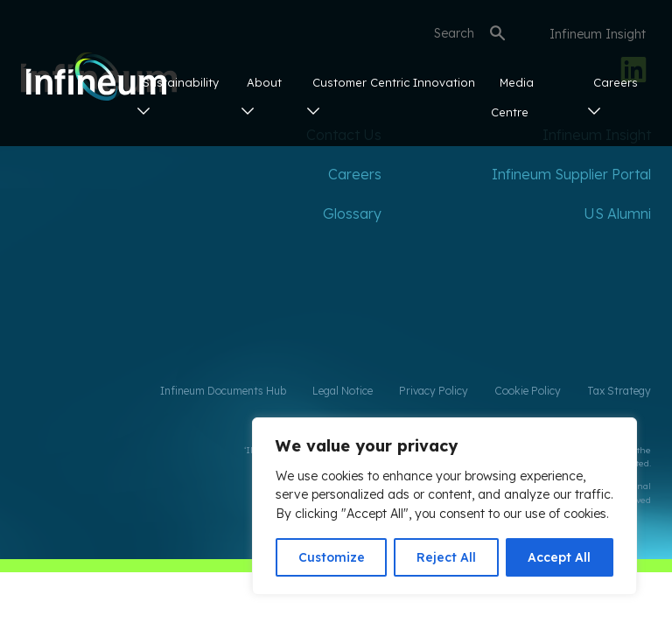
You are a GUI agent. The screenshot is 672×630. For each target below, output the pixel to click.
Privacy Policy (434, 391)
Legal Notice (343, 391)
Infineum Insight (598, 34)
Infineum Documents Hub (223, 391)
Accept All (559, 557)
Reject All (446, 557)
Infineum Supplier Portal (571, 174)
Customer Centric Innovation (391, 95)
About (262, 95)
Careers (613, 95)
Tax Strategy (619, 391)
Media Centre (512, 97)
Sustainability (178, 95)
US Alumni (617, 213)
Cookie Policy (528, 391)
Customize (332, 557)
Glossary (352, 213)
